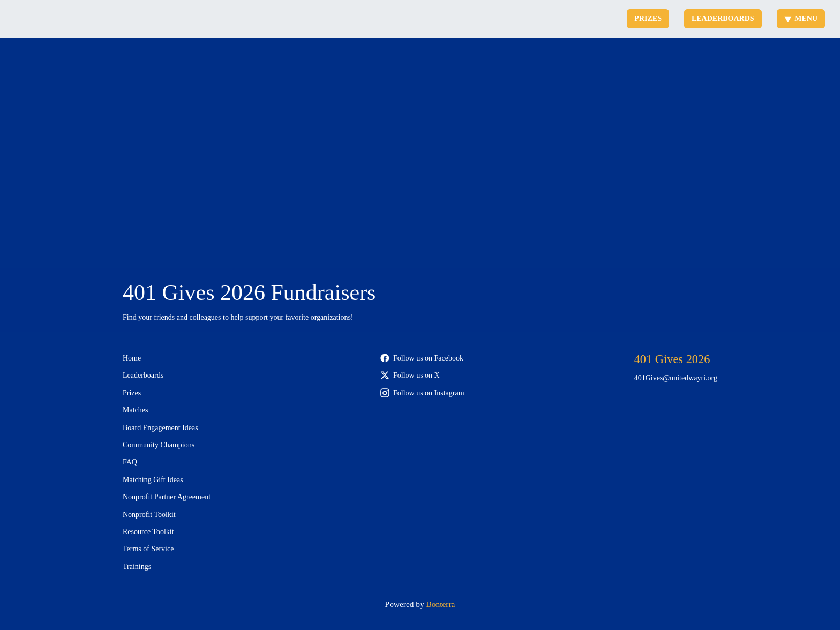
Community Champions (159, 445)
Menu (801, 19)
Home (132, 358)
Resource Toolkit (148, 532)
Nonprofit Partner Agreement (167, 497)
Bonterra (441, 604)
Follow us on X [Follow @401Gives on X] (410, 375)
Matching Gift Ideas (153, 480)
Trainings (137, 567)
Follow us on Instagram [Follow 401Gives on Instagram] (422, 393)
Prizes (648, 18)
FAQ (130, 462)
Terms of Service (148, 549)
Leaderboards (723, 18)
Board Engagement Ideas (160, 428)
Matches (135, 410)
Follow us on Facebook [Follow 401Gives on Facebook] (422, 358)
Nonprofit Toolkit (149, 515)
